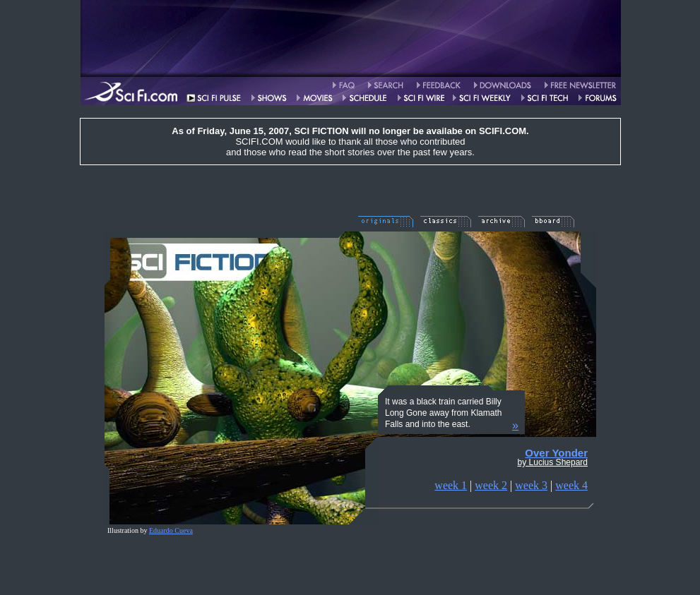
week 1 (451, 485)
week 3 (531, 485)
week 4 (571, 485)
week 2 (491, 485)
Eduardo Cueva (171, 530)
